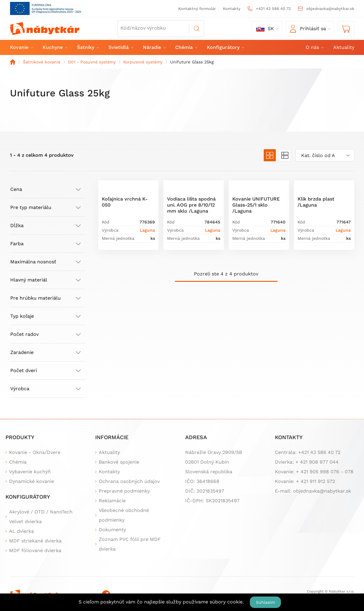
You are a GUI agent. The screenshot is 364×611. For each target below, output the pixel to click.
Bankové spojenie (119, 462)
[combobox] (325, 155)
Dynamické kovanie (32, 481)
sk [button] (265, 29)
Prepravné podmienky (124, 491)
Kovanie (21, 47)
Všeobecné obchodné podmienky (124, 515)
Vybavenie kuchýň (30, 472)
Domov (13, 62)
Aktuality (344, 47)
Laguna (147, 230)
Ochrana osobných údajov (129, 481)
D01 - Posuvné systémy (92, 62)
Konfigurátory (225, 47)
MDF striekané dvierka (35, 541)
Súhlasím (265, 602)
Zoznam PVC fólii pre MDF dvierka (130, 544)
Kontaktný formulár (197, 9)
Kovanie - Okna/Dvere (35, 452)
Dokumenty (112, 530)
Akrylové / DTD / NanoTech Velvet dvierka (41, 517)
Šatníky (88, 47)
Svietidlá (121, 47)
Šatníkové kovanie (42, 62)
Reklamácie (112, 501)
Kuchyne (55, 47)
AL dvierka (21, 531)
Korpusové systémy (143, 62)
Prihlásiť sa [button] (308, 29)
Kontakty (232, 9)
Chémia (186, 47)
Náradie (154, 47)
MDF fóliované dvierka (35, 550)
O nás (314, 47)
